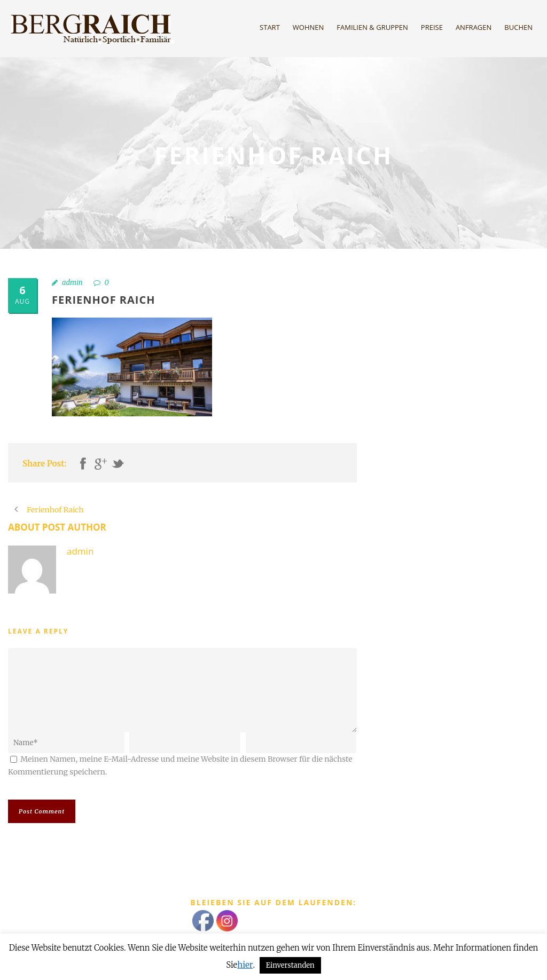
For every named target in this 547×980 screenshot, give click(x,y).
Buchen (518, 27)
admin (72, 283)
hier (245, 965)
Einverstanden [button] (290, 965)
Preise (432, 27)
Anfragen (474, 27)
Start (270, 27)
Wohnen (308, 27)
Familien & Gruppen (372, 27)
